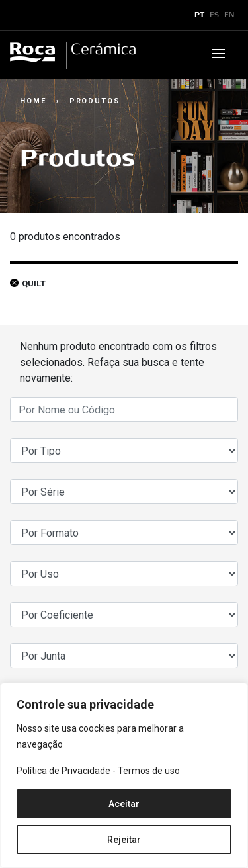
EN (229, 15)
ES (214, 15)
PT (199, 15)
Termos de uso (149, 771)
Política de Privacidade (63, 771)
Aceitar (124, 804)
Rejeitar (124, 840)
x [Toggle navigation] (22, 15)
